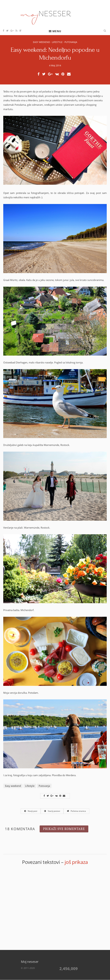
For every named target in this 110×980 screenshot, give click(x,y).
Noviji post (31, 811)
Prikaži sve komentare (64, 829)
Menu (57, 31)
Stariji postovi (52, 811)
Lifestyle (57, 42)
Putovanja (71, 42)
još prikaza (76, 862)
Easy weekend (41, 42)
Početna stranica (76, 811)
